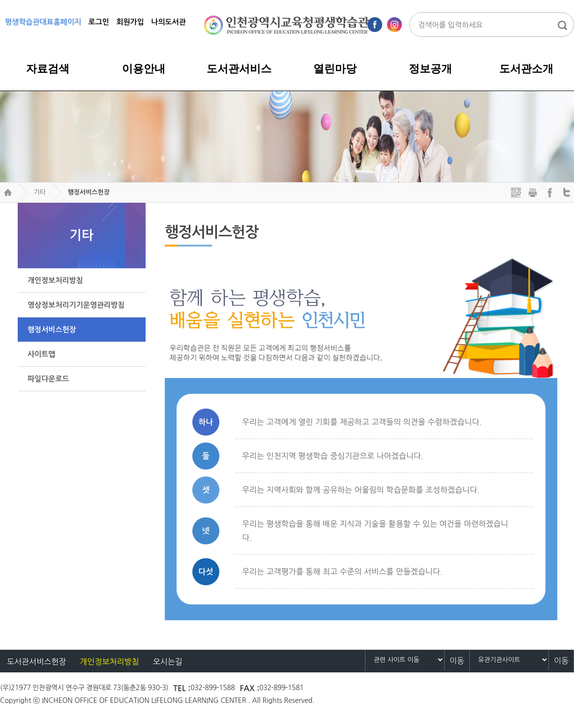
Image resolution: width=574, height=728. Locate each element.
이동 (457, 661)
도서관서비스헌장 (36, 662)
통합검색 (562, 25)
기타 (39, 192)
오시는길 (168, 662)
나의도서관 (168, 22)
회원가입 (130, 22)
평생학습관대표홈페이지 (43, 22)
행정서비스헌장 (89, 192)
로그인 (99, 22)
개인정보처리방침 (109, 662)
